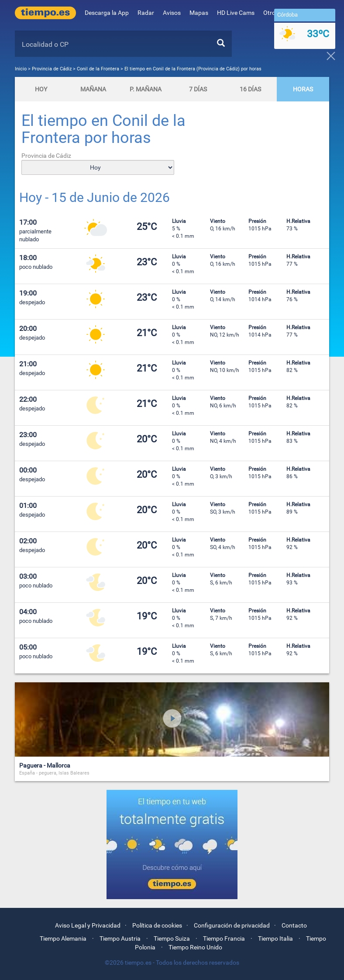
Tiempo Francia (224, 938)
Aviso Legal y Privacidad (88, 925)
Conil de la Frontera (98, 69)
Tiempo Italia (275, 938)
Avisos (172, 13)
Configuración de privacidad (232, 925)
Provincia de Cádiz (52, 69)
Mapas (199, 13)
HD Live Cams (236, 13)
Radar (146, 13)
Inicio (21, 69)
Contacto (294, 925)
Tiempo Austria (120, 938)
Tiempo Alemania (63, 938)
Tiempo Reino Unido (195, 947)
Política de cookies (157, 925)
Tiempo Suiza (172, 938)
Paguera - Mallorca (45, 765)
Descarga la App (107, 13)
